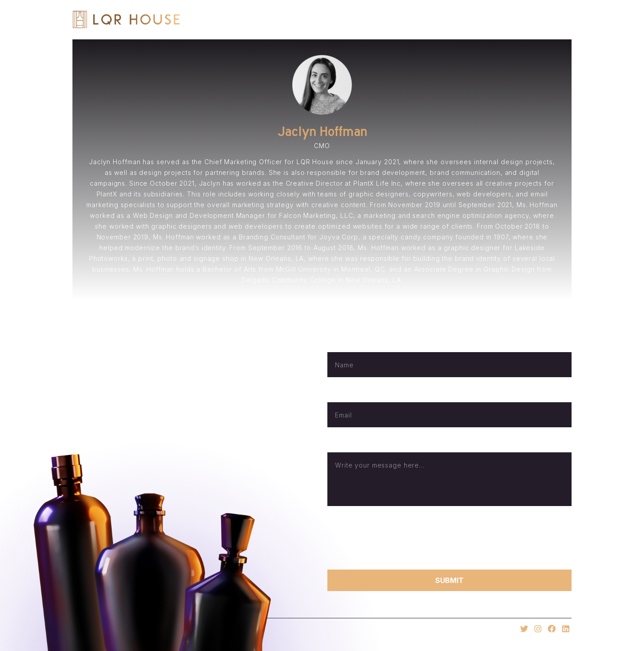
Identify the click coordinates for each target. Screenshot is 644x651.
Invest (558, 19)
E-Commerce (500, 19)
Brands (442, 19)
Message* (343, 445)
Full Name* (344, 345)
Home (352, 19)
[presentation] (395, 538)
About (395, 19)
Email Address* (350, 395)
